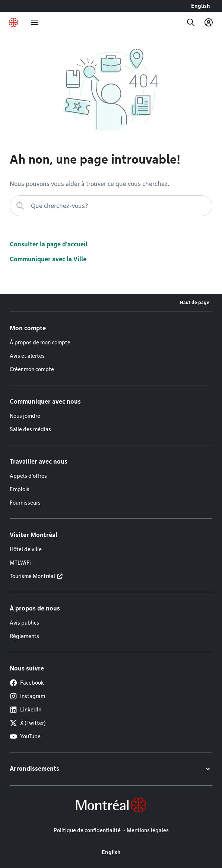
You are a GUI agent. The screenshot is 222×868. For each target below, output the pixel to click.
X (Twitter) (28, 723)
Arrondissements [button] (34, 769)
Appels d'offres (28, 476)
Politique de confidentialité (87, 830)
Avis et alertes (27, 356)
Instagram (27, 696)
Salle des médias (30, 429)
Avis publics (24, 623)
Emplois (20, 489)
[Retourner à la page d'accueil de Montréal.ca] (13, 22)
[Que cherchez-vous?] (111, 206)
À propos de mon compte (40, 343)
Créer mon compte (32, 369)
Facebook (27, 683)
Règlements (24, 636)
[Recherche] (191, 22)
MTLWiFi (20, 563)
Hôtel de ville (26, 549)
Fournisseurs (25, 503)
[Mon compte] (209, 22)
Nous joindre (25, 416)
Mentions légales (148, 830)
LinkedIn (26, 710)
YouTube (25, 736)
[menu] (35, 22)
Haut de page (195, 302)
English (201, 6)
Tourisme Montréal (32, 576)
